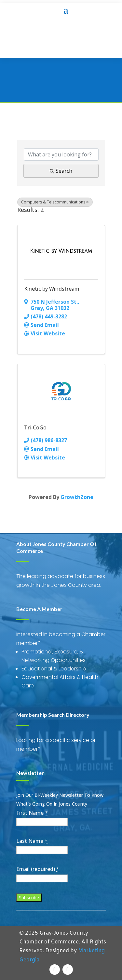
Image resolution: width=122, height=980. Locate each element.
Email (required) (38, 869)
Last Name (32, 841)
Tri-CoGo (35, 427)
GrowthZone (77, 497)
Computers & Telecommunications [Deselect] (55, 202)
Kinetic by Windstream (52, 289)
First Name (32, 813)
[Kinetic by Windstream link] (61, 251)
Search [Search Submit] (61, 171)
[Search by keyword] (61, 154)
